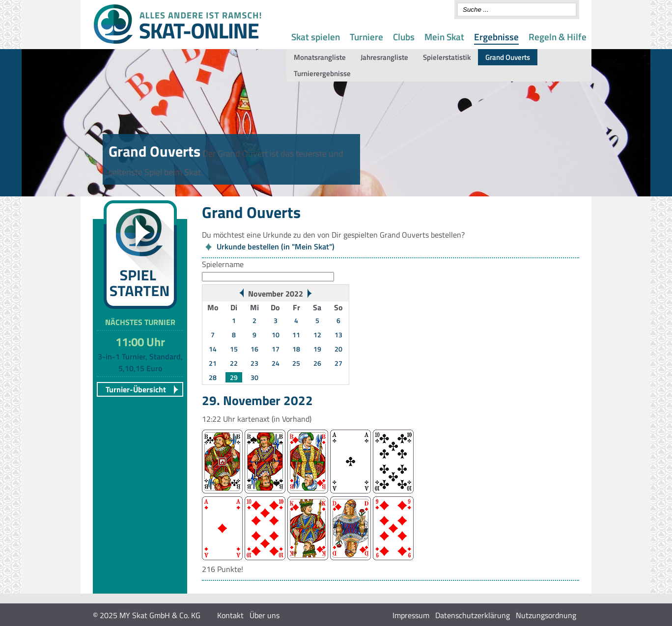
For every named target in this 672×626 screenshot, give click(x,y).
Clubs (404, 37)
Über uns (265, 615)
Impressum (411, 615)
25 (296, 363)
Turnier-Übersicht (136, 389)
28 (213, 377)
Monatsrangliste (320, 57)
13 (338, 335)
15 (234, 349)
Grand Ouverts (508, 57)
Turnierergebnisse (322, 73)
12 (317, 335)
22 (234, 363)
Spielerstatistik (447, 57)
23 (254, 363)
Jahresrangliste (384, 57)
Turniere (366, 37)
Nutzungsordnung (546, 615)
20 (338, 349)
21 (213, 363)
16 (254, 349)
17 (276, 349)
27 (338, 363)
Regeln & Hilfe (558, 37)
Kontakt (230, 615)
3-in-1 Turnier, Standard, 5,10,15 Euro (140, 362)
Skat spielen (316, 37)
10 (276, 335)
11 (296, 335)
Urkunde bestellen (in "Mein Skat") (276, 246)
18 (296, 349)
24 (276, 363)
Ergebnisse (496, 37)
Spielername (223, 264)
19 (317, 349)
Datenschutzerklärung (473, 615)
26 (317, 363)
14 (213, 349)
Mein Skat (444, 37)
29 (234, 377)
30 (254, 377)
